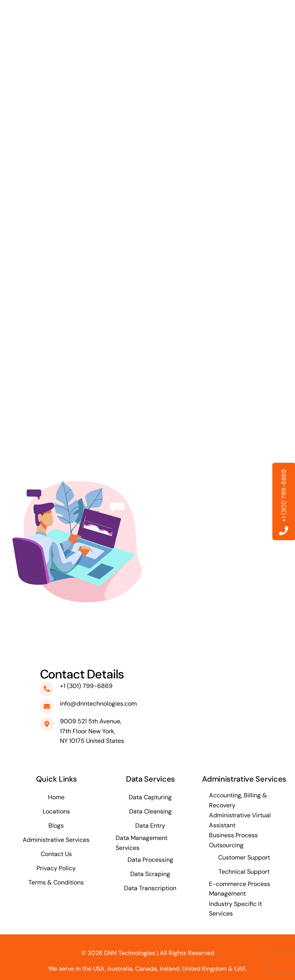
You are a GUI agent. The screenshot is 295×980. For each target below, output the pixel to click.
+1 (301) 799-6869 (86, 686)
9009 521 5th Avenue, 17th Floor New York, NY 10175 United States (92, 731)
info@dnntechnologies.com (98, 704)
